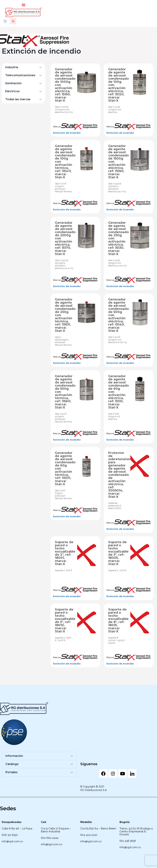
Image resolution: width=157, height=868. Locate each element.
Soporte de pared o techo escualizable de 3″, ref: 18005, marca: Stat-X (118, 553)
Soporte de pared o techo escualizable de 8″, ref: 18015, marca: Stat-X (118, 620)
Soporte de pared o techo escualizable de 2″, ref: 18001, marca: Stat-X (65, 553)
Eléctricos (12, 91)
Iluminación (13, 83)
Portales (12, 772)
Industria (12, 67)
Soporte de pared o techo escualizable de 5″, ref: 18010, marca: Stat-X (65, 620)
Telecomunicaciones (20, 75)
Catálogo (12, 764)
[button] (24, 5)
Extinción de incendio (67, 133)
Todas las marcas (18, 99)
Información (14, 756)
